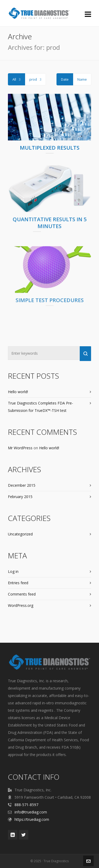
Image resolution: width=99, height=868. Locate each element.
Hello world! (18, 392)
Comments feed (22, 594)
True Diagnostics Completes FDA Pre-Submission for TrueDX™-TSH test (41, 407)
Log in (13, 571)
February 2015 (20, 497)
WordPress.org (21, 605)
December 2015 (22, 485)
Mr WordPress (20, 448)
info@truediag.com (31, 812)
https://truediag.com (32, 819)
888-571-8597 (26, 805)
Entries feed (18, 583)
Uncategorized (20, 534)
